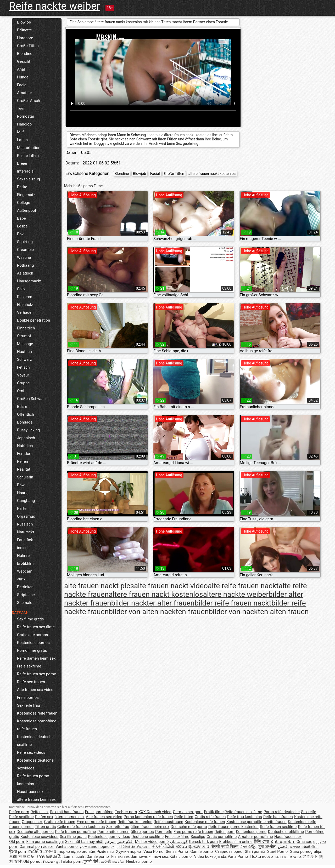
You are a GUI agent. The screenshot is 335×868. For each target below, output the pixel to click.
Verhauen (25, 312)
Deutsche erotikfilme (286, 832)
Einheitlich (26, 328)
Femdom (25, 454)
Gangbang (26, 501)
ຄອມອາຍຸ (51, 861)
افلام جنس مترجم (119, 842)
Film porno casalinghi (45, 842)
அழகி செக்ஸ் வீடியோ (131, 847)
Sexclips (198, 837)
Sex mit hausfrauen (67, 812)
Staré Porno (278, 852)
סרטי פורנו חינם (288, 856)
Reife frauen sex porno (37, 674)
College (24, 203)
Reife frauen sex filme (36, 627)
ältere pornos (142, 832)
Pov (20, 234)
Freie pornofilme (99, 812)
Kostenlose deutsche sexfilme (35, 741)
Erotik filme (214, 812)
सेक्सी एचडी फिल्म (225, 847)
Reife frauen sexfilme (278, 827)
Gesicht (24, 61)
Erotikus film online (236, 842)
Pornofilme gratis (32, 650)
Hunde (23, 77)
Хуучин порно (129, 852)
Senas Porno (177, 852)
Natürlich (25, 446)
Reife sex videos (31, 752)
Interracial (26, 171)
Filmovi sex (158, 856)
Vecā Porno (154, 852)
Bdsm (22, 407)
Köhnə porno (181, 856)
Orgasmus (26, 516)
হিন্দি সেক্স (262, 842)
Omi (21, 391)
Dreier (22, 163)
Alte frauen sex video (35, 690)
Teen (21, 109)
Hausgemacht (29, 281)
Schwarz (24, 359)
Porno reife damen (113, 832)
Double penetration (33, 320)
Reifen (23, 461)
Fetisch (23, 367)
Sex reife (309, 812)
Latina (22, 140)
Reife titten (184, 817)
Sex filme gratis (30, 619)
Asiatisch (25, 273)
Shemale (25, 603)
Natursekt (26, 532)
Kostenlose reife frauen (37, 713)
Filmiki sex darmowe (129, 856)
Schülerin (25, 477)
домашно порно (95, 847)
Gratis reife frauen (210, 817)
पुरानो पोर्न (91, 861)
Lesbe (22, 226)
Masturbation (29, 148)
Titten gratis (45, 827)
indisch (23, 548)
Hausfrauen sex (288, 837)
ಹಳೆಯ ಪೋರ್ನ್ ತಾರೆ (193, 847)
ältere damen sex (69, 817)
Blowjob (24, 22)
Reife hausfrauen (278, 817)
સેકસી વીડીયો (163, 847)
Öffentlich (26, 414)
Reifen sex (40, 812)
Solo (21, 289)
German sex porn (188, 812)
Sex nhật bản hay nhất (84, 842)
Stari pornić (255, 852)
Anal (21, 69)
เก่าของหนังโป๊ (50, 856)
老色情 (51, 852)
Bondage (25, 422)
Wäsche (24, 258)
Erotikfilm (25, 563)
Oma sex (304, 842)
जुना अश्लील (267, 847)
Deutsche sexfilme (147, 837)
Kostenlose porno (251, 832)
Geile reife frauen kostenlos (81, 827)
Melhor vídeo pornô (152, 842)
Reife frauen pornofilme (75, 832)
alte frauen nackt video (171, 586)
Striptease (26, 595)
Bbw (21, 485)
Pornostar (26, 116)
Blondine (25, 54)
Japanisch (26, 438)
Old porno (32, 861)
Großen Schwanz (32, 399)
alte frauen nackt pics (99, 586)
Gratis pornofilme (222, 837)
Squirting (25, 242)
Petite (22, 187)
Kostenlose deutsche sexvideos (35, 764)
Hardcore (25, 38)
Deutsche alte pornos (35, 832)
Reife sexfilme (21, 817)
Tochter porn (126, 812)
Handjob (24, 124)
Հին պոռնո (283, 842)
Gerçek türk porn (203, 842)
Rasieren (25, 297)
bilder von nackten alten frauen (259, 612)
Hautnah (24, 352)
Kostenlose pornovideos (109, 837)
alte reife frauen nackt (243, 586)
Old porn (17, 842)
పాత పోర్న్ (248, 847)
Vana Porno (238, 856)
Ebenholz (25, 305)
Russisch (25, 524)
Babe (21, 218)
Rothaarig (25, 265)
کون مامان (179, 842)
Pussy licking (28, 430)
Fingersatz (26, 195)
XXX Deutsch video (155, 812)
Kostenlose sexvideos (39, 837)
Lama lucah (74, 856)
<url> (21, 579)
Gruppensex (32, 822)
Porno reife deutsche (282, 812)
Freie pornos (28, 698)
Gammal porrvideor (37, 847)
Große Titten (28, 46)
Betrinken (25, 587)
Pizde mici (106, 852)
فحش (283, 847)
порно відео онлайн (77, 852)
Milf (20, 132)
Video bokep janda (210, 856)
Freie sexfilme (29, 666)
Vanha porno (67, 847)
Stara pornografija (306, 852)
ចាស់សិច (36, 852)
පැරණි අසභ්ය (113, 861)
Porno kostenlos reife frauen (148, 817)
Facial (22, 85)
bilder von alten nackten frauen (159, 612)
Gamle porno (202, 852)
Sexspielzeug (29, 179)
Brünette (24, 30)
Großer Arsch (29, 101)
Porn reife (164, 832)
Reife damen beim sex (36, 658)
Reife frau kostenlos (245, 817)
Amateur (24, 93)
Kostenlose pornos (33, 643)
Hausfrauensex (30, 792)
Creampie (25, 250)
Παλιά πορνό (262, 856)
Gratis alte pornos (32, 635)
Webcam (25, 571)
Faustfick (25, 540)
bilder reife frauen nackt (233, 603)
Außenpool (26, 210)
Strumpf (24, 336)
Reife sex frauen (31, 682)
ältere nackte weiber (236, 594)
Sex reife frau (29, 705)
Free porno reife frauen (96, 822)
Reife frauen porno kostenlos (33, 780)
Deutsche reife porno (189, 827)
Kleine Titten (28, 156)
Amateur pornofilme (256, 837)
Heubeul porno (139, 861)
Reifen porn (19, 812)
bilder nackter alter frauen (153, 603)
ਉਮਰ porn (18, 852)
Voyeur (23, 375)
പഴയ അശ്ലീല (304, 847)
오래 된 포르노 (22, 856)
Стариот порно (229, 852)
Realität (24, 469)
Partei (22, 509)
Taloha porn (71, 861)
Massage (25, 344)
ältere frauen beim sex (36, 800)
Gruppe (23, 383)
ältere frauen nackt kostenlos (212, 174)
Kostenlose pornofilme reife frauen (37, 725)
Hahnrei (24, 556)
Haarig (23, 493)
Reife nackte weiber (55, 6)
